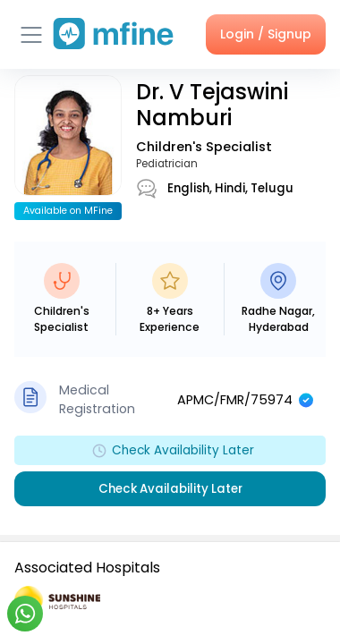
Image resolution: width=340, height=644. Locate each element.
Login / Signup (266, 34)
